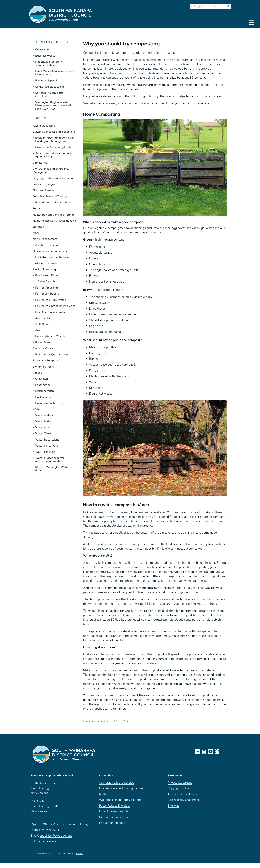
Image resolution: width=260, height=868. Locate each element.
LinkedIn (224, 751)
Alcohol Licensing (44, 126)
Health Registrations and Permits (54, 215)
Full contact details (43, 842)
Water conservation (48, 446)
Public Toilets (41, 318)
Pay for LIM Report (47, 294)
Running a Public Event (50, 403)
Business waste (45, 56)
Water (37, 409)
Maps (36, 233)
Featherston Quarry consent (53, 355)
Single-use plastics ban (50, 87)
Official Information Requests (51, 251)
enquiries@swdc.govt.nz (56, 836)
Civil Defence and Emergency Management (51, 170)
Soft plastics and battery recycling (51, 94)
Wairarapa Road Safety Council (120, 800)
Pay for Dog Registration (51, 300)
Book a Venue (44, 397)
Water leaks (43, 421)
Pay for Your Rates (47, 275)
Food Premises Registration (53, 203)
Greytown (42, 379)
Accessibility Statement (183, 800)
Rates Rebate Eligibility (115, 806)
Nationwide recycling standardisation (49, 63)
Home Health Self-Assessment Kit (54, 221)
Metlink (104, 794)
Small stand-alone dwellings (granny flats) (53, 155)
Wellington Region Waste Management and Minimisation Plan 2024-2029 (55, 106)
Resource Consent (44, 348)
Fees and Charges (44, 184)
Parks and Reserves (45, 263)
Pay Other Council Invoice (51, 312)
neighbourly (217, 751)
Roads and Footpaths (46, 361)
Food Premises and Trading (50, 196)
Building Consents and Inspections (54, 132)
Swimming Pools (43, 367)
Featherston (43, 385)
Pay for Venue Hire (47, 288)
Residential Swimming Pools (53, 147)
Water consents (45, 452)
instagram (204, 751)
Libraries (38, 227)
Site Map (174, 806)
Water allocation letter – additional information (51, 459)
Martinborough (45, 391)
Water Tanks (43, 433)
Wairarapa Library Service (116, 783)
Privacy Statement (180, 783)
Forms (37, 209)
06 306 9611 (50, 830)
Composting (43, 50)
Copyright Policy (179, 789)
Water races (43, 427)
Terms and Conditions (182, 794)
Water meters (44, 415)
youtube (211, 751)
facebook (198, 751)
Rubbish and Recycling (50, 42)
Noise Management (45, 239)
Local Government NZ (114, 812)
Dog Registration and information (54, 178)
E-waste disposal (46, 81)
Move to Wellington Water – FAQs (53, 469)
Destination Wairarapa (114, 817)
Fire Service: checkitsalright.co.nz (121, 789)
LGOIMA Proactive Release (52, 257)
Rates (36, 330)
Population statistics (113, 823)
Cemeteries (40, 163)
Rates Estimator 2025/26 (51, 336)
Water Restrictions (47, 440)
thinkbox (80, 854)
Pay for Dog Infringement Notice (55, 306)
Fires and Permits (44, 190)
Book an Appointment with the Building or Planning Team (55, 139)
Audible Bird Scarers (48, 245)
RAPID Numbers (43, 324)
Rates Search (46, 281)
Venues (37, 373)
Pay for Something (44, 269)
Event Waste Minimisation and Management (54, 73)
